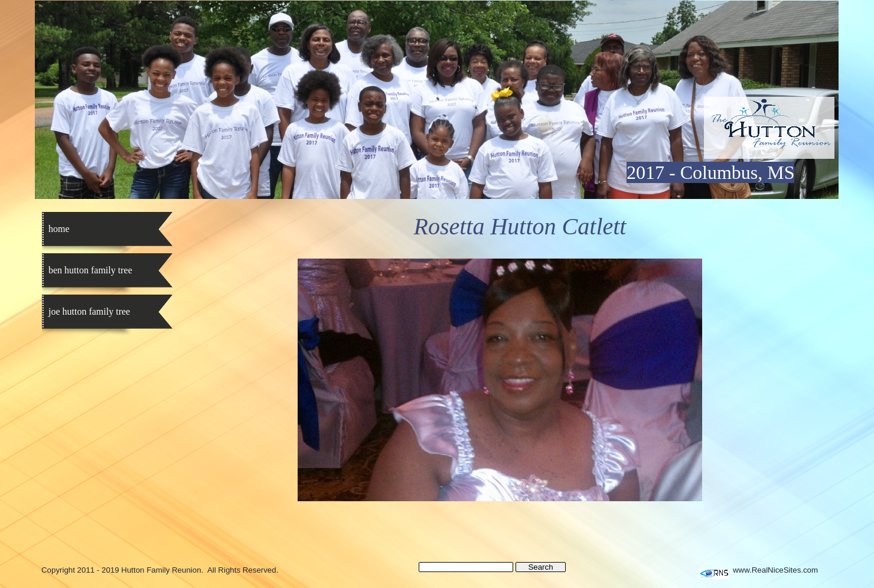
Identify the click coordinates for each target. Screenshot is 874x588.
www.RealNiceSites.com (775, 570)
